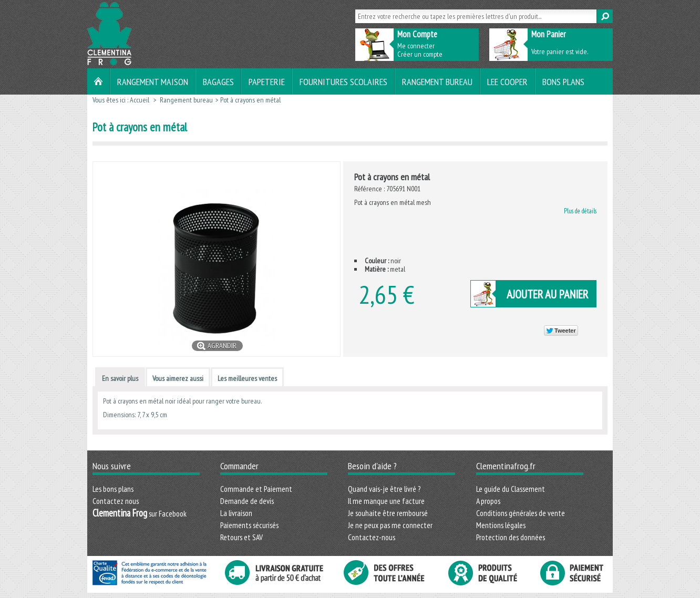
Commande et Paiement (256, 489)
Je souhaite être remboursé (388, 513)
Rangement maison (153, 81)
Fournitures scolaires (343, 81)
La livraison (236, 513)
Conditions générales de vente (521, 513)
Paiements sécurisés (249, 525)
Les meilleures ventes (247, 378)
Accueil (140, 100)
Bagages (218, 81)
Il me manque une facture (386, 501)
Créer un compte (420, 54)
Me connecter (416, 46)
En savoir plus (120, 378)
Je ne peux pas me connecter (390, 525)
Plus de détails (580, 211)
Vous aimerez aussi (178, 378)
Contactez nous (116, 501)
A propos (488, 501)
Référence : (370, 189)
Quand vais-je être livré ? (384, 489)
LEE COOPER (507, 81)
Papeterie (267, 81)
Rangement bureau (437, 81)
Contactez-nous (372, 537)
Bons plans (563, 81)
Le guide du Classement (511, 489)
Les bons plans (113, 489)
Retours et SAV (241, 537)
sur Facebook (140, 513)
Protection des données (511, 537)
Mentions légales (501, 525)
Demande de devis (247, 501)
